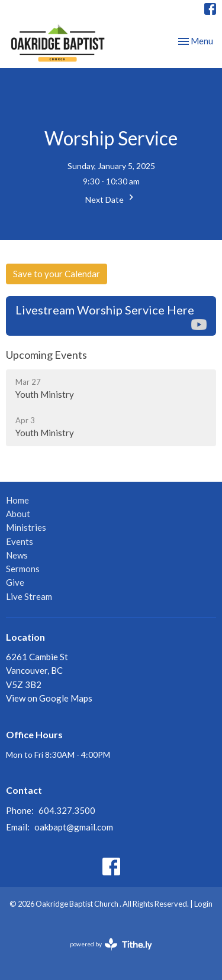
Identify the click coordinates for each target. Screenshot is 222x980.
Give (15, 582)
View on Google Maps (49, 698)
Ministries (26, 527)
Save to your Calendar (57, 274)
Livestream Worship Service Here (111, 317)
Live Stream (29, 596)
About (18, 514)
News (17, 555)
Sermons (23, 569)
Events (20, 541)
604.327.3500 (67, 810)
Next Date (111, 198)
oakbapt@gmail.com (74, 827)
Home (17, 500)
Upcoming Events (46, 355)
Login (203, 904)
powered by (111, 944)
